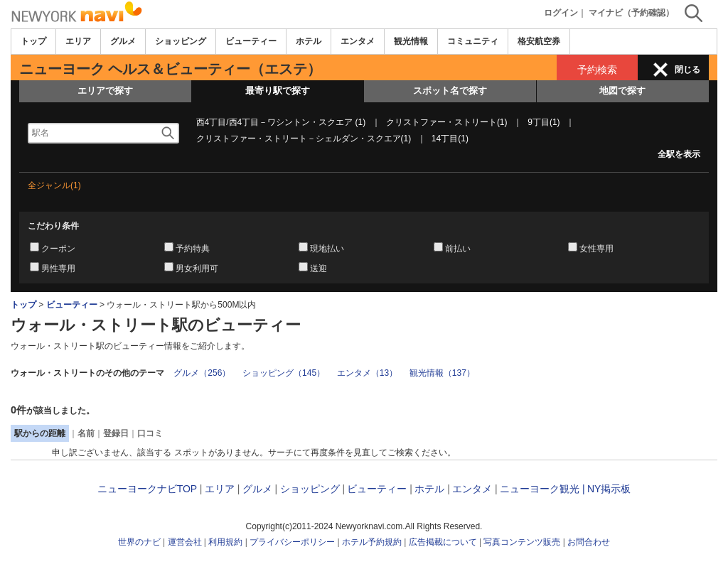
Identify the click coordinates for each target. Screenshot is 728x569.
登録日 (116, 433)
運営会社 (185, 542)
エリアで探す (105, 91)
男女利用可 (197, 269)
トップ (33, 41)
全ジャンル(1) (54, 185)
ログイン (561, 13)
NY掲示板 (609, 489)
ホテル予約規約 (372, 542)
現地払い (327, 249)
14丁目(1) (450, 139)
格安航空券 (539, 41)
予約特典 (193, 249)
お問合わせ (589, 542)
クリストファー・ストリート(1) (447, 122)
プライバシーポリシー (292, 542)
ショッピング (181, 41)
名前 (86, 433)
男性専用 (58, 269)
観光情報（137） (442, 373)
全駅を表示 (679, 154)
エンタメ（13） (367, 373)
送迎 (318, 269)
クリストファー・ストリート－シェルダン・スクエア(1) (304, 139)
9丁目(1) (544, 122)
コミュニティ (473, 41)
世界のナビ (139, 542)
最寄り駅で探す (278, 91)
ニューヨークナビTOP (147, 489)
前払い (458, 249)
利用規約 (225, 542)
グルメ (123, 41)
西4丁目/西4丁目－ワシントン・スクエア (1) (281, 122)
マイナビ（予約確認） (631, 13)
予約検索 (597, 70)
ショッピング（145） (284, 373)
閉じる (687, 70)
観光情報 (411, 41)
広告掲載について (443, 542)
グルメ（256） (202, 373)
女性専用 (596, 249)
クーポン (58, 249)
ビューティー (251, 41)
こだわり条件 (53, 226)
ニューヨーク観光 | (542, 489)
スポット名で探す (450, 91)
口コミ (150, 433)
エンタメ (358, 41)
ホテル (309, 41)
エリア (78, 41)
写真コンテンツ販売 (522, 542)
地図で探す (622, 91)
